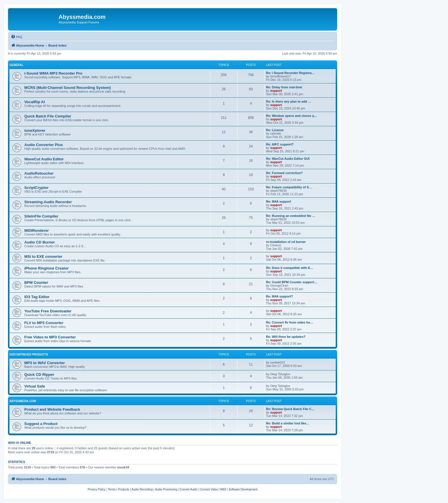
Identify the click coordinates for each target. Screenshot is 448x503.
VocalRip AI (35, 102)
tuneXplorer (35, 130)
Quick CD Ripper (39, 375)
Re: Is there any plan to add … (289, 101)
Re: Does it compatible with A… (290, 268)
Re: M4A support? (279, 296)
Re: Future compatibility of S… (289, 187)
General (16, 65)
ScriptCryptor (36, 188)
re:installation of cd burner (286, 242)
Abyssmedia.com (23, 401)
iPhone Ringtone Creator (46, 268)
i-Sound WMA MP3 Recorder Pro (53, 73)
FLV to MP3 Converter (44, 323)
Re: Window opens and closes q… (292, 116)
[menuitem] (17, 37)
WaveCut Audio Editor (44, 159)
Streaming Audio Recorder (48, 202)
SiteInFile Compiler (41, 216)
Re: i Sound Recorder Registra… (290, 73)
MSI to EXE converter (43, 257)
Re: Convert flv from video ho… (290, 322)
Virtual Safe (35, 386)
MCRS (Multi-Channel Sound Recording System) (68, 88)
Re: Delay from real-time (284, 87)
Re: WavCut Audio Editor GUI (288, 159)
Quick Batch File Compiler (48, 116)
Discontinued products (29, 355)
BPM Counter (36, 283)
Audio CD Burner (40, 242)
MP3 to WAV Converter (45, 363)
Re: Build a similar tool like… (288, 423)
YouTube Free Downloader (48, 311)
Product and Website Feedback (52, 409)
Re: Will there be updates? (286, 337)
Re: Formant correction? (284, 173)
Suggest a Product (41, 424)
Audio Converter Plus (44, 145)
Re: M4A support (279, 201)
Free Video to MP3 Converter (50, 337)
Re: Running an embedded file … (291, 216)
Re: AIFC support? (280, 144)
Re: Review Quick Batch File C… (290, 409)
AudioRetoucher (39, 173)
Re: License (275, 130)
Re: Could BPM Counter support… (292, 282)
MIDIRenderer (37, 230)
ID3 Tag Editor (37, 297)
